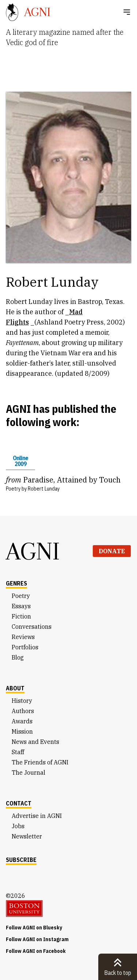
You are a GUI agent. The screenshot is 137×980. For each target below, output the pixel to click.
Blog (18, 657)
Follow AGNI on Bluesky (34, 928)
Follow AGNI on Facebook (36, 951)
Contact (19, 803)
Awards (22, 721)
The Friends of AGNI (40, 762)
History (22, 701)
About (15, 688)
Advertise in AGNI (37, 816)
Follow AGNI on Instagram (37, 939)
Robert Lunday (44, 489)
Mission (22, 731)
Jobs (18, 826)
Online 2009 (20, 461)
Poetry (21, 596)
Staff (18, 752)
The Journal (28, 772)
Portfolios (25, 647)
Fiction (21, 616)
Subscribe (21, 860)
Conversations (32, 627)
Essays (21, 606)
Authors (23, 711)
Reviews (23, 637)
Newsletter (27, 836)
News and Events (35, 742)
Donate (112, 551)
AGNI (33, 551)
